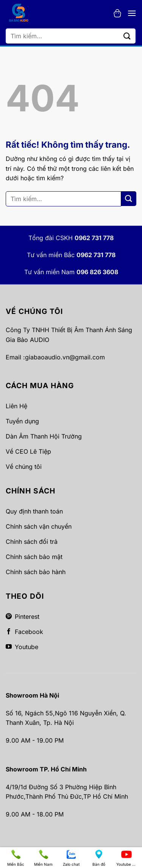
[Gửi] (127, 36)
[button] (117, 13)
